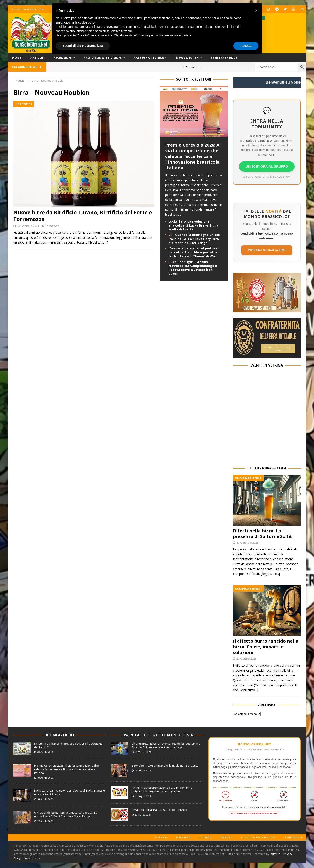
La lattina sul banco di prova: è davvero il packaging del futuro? (68, 745)
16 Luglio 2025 (143, 770)
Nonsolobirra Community (258, 837)
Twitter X (226, 837)
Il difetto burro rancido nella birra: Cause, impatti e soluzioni (266, 647)
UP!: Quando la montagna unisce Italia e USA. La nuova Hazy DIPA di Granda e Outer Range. (194, 239)
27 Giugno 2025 (246, 659)
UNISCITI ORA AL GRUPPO (267, 166)
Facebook (161, 837)
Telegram (205, 837)
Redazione (52, 226)
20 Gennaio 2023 (28, 226)
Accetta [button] (246, 46)
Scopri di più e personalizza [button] (83, 46)
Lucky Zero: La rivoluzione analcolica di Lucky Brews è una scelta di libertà (193, 225)
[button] (256, 10)
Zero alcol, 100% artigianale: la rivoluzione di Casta (165, 766)
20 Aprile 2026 (45, 752)
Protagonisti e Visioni (103, 58)
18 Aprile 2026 (45, 778)
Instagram (183, 837)
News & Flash (187, 58)
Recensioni (63, 58)
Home (17, 58)
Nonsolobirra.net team (28, 9)
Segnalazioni (293, 837)
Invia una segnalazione (267, 250)
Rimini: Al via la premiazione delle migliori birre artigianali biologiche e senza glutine (162, 789)
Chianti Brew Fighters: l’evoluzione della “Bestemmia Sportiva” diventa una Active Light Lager (166, 745)
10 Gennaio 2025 (247, 543)
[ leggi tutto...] (270, 574)
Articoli (37, 58)
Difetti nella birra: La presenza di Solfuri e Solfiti (263, 533)
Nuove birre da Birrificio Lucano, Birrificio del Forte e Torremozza (83, 216)
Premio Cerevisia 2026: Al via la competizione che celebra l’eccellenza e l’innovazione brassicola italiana (193, 156)
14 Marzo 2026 (143, 752)
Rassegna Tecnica (149, 58)
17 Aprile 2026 (45, 821)
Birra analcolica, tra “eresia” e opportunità (159, 810)
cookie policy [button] (87, 22)
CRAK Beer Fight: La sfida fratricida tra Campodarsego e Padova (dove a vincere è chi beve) (193, 268)
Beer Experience (224, 58)
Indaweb (275, 854)
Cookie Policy (32, 858)
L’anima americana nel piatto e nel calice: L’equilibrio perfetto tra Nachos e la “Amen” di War (193, 252)
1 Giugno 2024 (143, 796)
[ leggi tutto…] (98, 242)
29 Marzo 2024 (143, 815)
